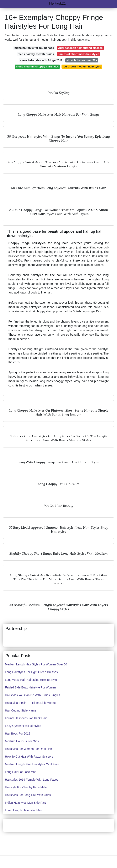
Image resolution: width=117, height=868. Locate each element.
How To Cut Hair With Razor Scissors (29, 757)
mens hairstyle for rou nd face (34, 48)
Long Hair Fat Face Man (21, 772)
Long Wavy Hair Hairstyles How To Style (31, 680)
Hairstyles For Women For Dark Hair (28, 749)
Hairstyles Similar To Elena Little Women (31, 703)
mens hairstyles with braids (36, 54)
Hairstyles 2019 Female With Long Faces (32, 780)
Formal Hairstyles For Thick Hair (26, 718)
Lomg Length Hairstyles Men (23, 810)
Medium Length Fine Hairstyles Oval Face (32, 764)
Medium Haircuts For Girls (22, 741)
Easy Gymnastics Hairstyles (23, 726)
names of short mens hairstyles (79, 54)
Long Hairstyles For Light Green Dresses (31, 672)
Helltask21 (57, 3)
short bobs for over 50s (82, 60)
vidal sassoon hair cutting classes (80, 48)
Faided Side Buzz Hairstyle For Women (30, 687)
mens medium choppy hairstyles (37, 67)
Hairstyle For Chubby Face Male (26, 787)
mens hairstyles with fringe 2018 (41, 60)
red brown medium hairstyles (82, 67)
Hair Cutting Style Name (21, 710)
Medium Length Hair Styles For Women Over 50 (36, 664)
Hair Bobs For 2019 (18, 734)
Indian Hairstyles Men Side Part (25, 803)
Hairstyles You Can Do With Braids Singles (33, 695)
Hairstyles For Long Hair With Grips (28, 795)
